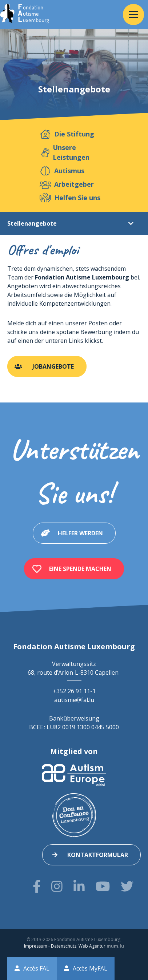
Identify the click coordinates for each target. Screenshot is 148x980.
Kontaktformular (98, 855)
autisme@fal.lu (74, 700)
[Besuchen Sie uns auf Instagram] (57, 886)
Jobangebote (53, 366)
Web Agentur (92, 946)
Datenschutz (64, 946)
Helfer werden (80, 533)
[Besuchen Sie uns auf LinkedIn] (79, 886)
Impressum (36, 946)
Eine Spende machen (80, 569)
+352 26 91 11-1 (74, 691)
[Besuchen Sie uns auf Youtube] (103, 886)
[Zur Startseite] (25, 15)
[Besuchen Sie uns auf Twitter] (127, 886)
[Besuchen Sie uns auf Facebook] (37, 886)
